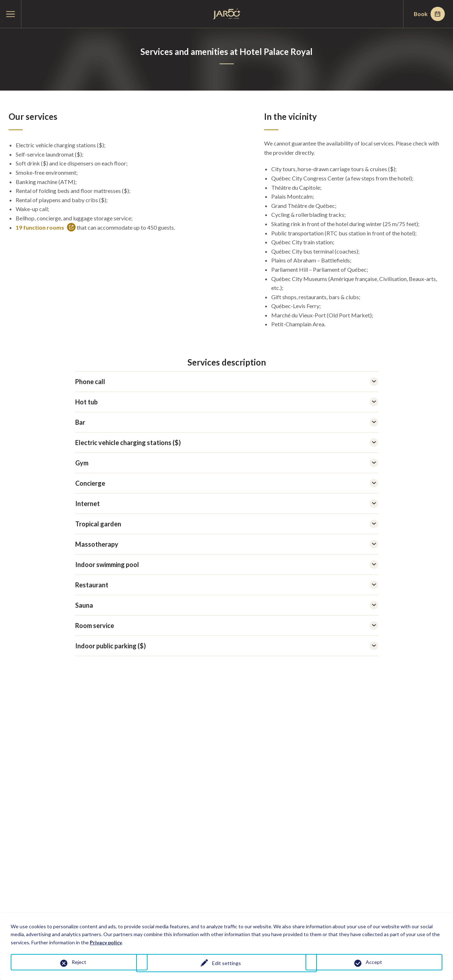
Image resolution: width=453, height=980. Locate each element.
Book (428, 14)
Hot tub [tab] (227, 402)
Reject (79, 962)
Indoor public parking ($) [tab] (227, 646)
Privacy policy (106, 942)
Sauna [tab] (227, 605)
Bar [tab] (227, 422)
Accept (374, 962)
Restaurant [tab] (227, 585)
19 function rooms (46, 227)
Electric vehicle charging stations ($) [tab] (227, 443)
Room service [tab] (227, 626)
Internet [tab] (227, 504)
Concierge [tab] (227, 483)
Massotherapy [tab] (227, 544)
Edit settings (226, 963)
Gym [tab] (227, 463)
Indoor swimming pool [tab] (227, 565)
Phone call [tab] (227, 382)
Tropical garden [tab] (227, 524)
